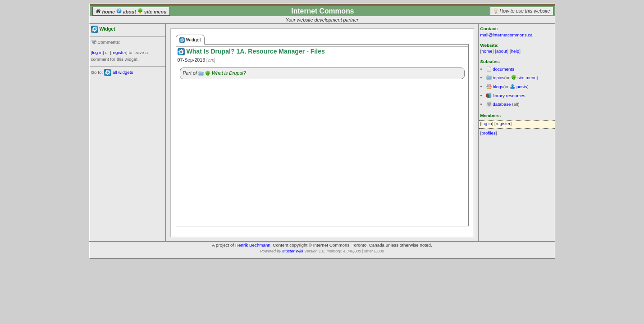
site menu (152, 12)
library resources (509, 96)
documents (503, 69)
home (106, 12)
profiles (489, 133)
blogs (498, 87)
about (127, 12)
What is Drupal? (229, 73)
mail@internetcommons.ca (507, 35)
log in (97, 52)
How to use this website (525, 11)
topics (498, 78)
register (119, 52)
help (515, 51)
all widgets (123, 72)
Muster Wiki (292, 251)
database (502, 104)
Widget (190, 40)
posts (522, 87)
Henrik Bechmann (253, 245)
